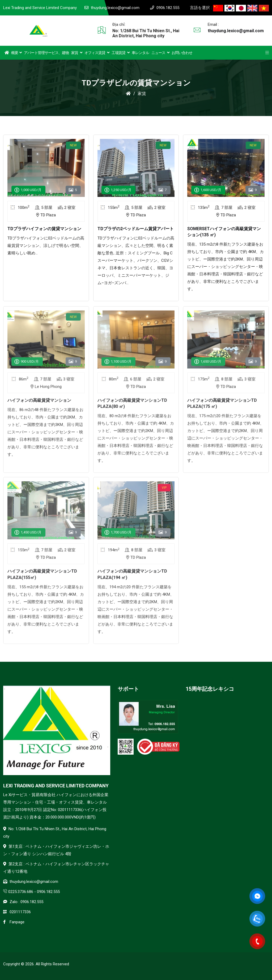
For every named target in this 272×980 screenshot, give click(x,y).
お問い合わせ (182, 53)
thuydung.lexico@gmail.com (115, 8)
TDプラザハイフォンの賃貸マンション (44, 229)
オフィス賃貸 (97, 53)
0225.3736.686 (21, 892)
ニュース (160, 53)
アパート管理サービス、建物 (46, 53)
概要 (16, 53)
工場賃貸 (120, 53)
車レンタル (140, 53)
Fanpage (17, 922)
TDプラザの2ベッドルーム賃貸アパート (136, 229)
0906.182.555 (168, 8)
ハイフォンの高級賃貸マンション (39, 404)
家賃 (77, 53)
